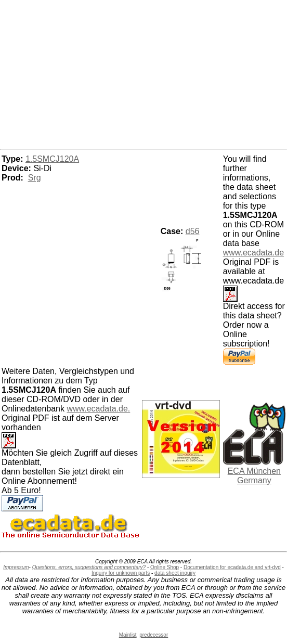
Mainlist (128, 635)
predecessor (154, 635)
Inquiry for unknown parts (121, 573)
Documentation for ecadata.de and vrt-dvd (232, 567)
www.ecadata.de (253, 253)
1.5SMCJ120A (52, 159)
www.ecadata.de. (98, 409)
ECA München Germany (254, 476)
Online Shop (165, 567)
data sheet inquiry (175, 573)
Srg (35, 178)
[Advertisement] (143, 73)
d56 (193, 231)
